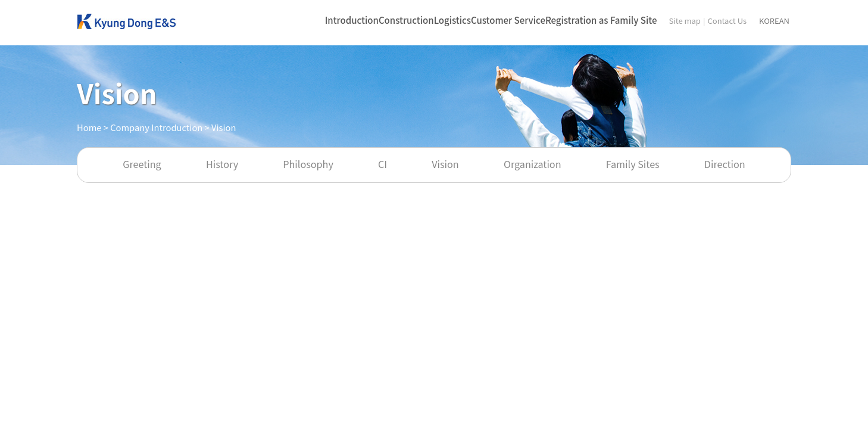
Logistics (452, 20)
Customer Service (508, 20)
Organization (533, 164)
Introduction (352, 20)
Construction (406, 20)
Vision (445, 164)
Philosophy (308, 164)
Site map (685, 21)
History (222, 164)
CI (383, 164)
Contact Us (727, 21)
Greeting (142, 164)
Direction (725, 164)
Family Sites (633, 164)
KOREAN (774, 21)
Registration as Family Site (601, 20)
